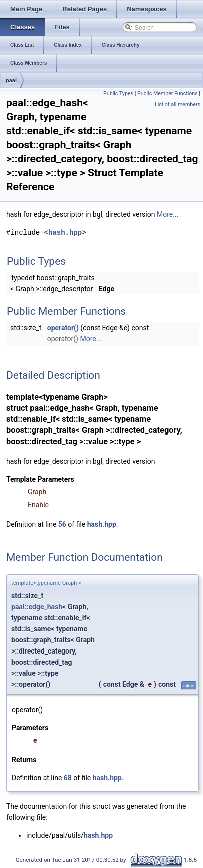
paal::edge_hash (37, 607)
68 (68, 778)
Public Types (118, 93)
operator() (63, 328)
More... (168, 214)
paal (11, 80)
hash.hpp (65, 232)
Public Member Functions (168, 93)
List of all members (178, 104)
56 (62, 524)
